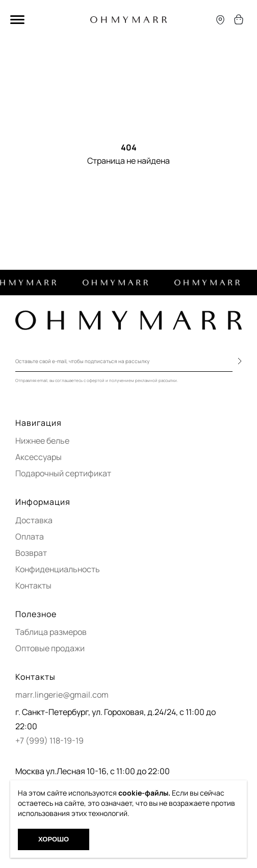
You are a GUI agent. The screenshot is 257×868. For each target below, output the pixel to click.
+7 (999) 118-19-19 (49, 741)
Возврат (31, 553)
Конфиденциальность (58, 569)
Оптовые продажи (50, 648)
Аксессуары (38, 457)
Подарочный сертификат (63, 473)
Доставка (34, 520)
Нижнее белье (42, 441)
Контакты (33, 585)
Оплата (30, 537)
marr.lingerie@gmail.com (62, 695)
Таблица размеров (51, 632)
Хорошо (54, 839)
